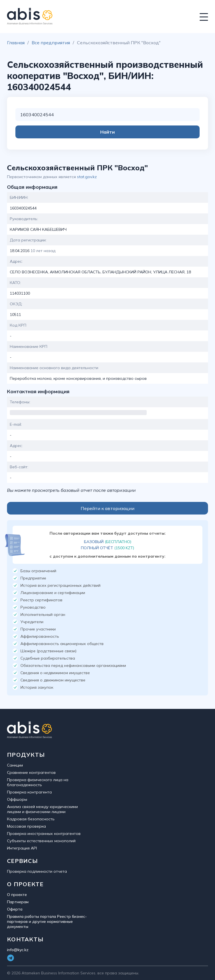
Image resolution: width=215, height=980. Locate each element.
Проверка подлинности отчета (37, 871)
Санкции (15, 765)
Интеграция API (22, 848)
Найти (107, 132)
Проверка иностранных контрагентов (44, 834)
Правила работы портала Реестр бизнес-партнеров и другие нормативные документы (47, 921)
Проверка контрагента (29, 792)
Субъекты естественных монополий (41, 841)
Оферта (15, 909)
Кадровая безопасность (31, 819)
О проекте (17, 895)
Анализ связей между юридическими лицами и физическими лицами (42, 809)
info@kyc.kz (18, 950)
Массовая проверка (26, 826)
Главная (16, 43)
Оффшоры (17, 799)
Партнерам (18, 902)
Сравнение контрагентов (31, 772)
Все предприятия (51, 43)
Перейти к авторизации (107, 508)
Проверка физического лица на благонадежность (38, 782)
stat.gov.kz (87, 177)
